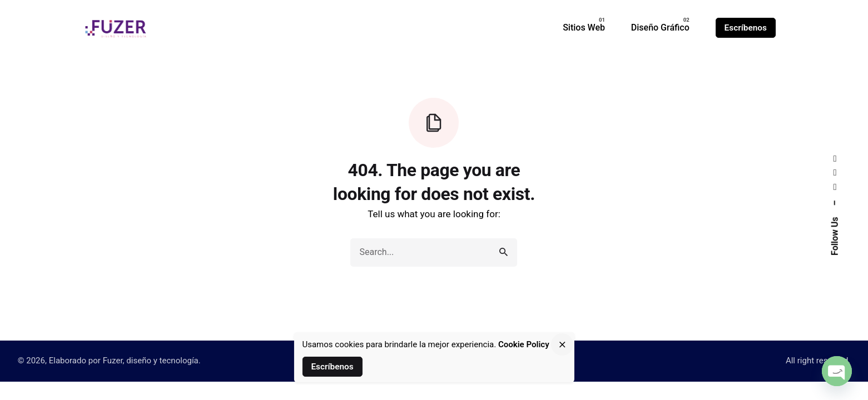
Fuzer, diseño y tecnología (151, 361)
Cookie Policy (524, 344)
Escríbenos (746, 28)
